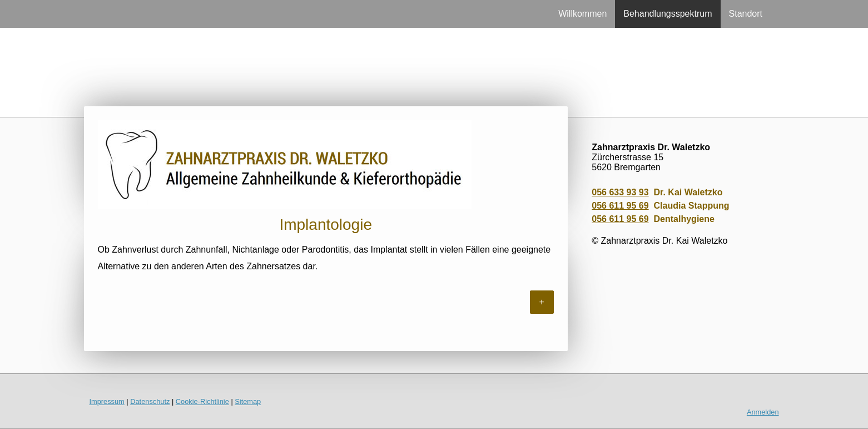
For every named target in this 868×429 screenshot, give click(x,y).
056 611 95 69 (620, 206)
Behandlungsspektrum (668, 14)
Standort (746, 14)
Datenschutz (150, 401)
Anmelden (763, 412)
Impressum (107, 401)
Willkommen (582, 14)
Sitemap (248, 401)
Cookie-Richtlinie (202, 401)
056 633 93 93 (620, 192)
